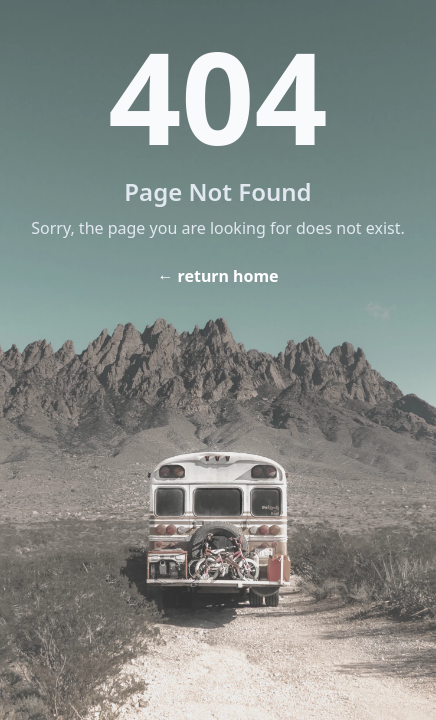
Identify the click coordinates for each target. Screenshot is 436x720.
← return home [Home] (217, 276)
